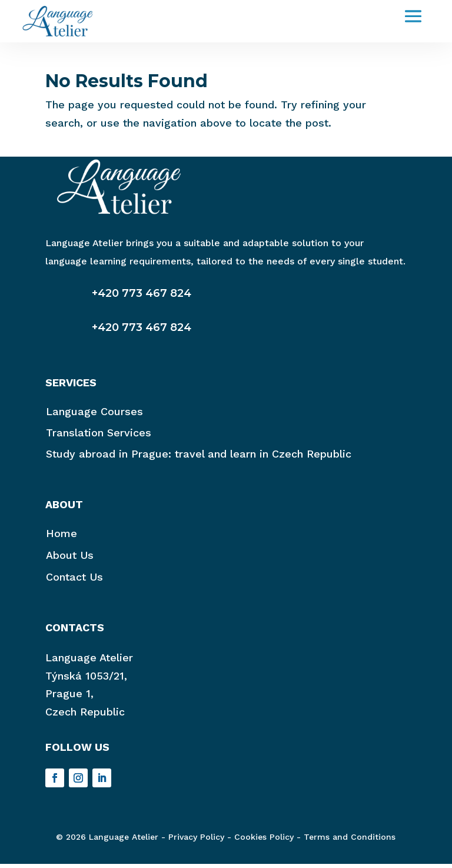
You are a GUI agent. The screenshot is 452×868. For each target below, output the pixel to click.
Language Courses (94, 415)
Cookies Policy (264, 841)
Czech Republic (85, 716)
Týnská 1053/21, (86, 680)
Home (62, 537)
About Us (70, 559)
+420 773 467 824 (142, 297)
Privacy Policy (196, 841)
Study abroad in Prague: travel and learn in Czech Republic (199, 458)
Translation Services (99, 437)
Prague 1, (69, 698)
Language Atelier (89, 662)
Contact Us (74, 581)
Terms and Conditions (350, 841)
